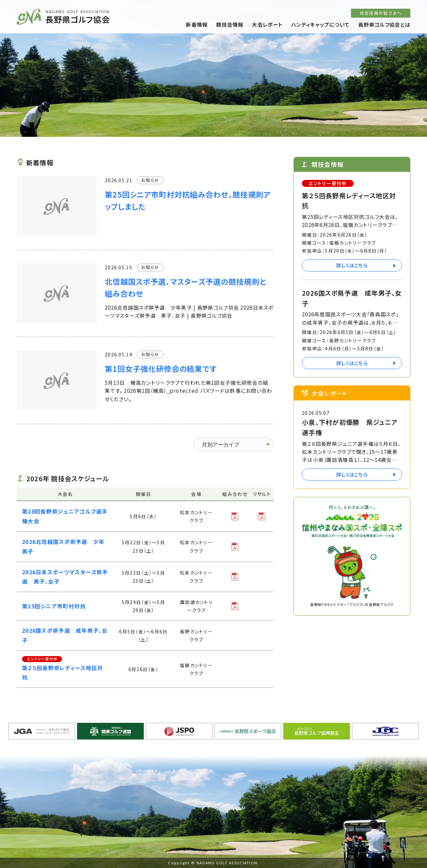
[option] (213, 68)
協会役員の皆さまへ (381, 13)
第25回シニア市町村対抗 (54, 606)
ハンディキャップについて (320, 24)
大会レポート (267, 24)
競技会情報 (230, 24)
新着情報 (197, 24)
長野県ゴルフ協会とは (384, 24)
